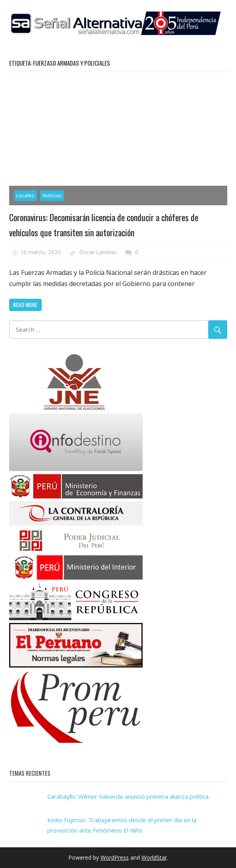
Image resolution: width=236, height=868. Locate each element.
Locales (25, 195)
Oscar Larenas (98, 252)
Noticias (52, 195)
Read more (25, 305)
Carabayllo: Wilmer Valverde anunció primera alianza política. (129, 796)
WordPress (115, 857)
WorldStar (154, 857)
